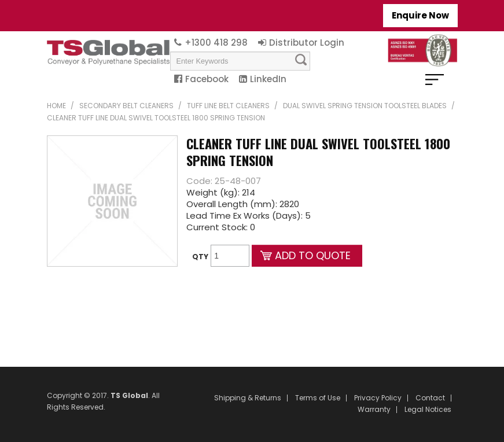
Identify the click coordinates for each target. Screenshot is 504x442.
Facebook (207, 79)
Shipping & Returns (248, 398)
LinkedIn (268, 79)
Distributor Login (307, 43)
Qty (200, 257)
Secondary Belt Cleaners (126, 106)
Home (56, 106)
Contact (430, 398)
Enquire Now (420, 15)
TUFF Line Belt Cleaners (228, 106)
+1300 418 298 (216, 43)
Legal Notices (428, 410)
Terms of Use (318, 398)
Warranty (374, 410)
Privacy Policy (378, 398)
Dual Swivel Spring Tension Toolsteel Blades (365, 106)
